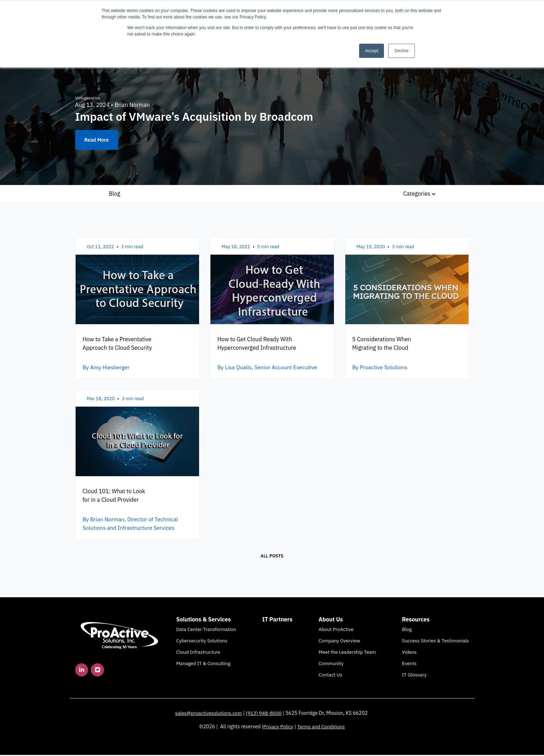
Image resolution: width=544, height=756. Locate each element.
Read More (97, 140)
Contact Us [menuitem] (330, 676)
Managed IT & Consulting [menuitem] (204, 664)
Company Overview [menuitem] (339, 642)
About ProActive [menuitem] (336, 630)
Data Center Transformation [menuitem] (206, 630)
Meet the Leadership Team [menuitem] (347, 653)
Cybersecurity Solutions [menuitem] (202, 642)
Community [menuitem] (331, 664)
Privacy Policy (278, 728)
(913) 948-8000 (264, 714)
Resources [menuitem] (416, 620)
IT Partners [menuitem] (277, 620)
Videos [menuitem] (409, 653)
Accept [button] (372, 51)
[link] (120, 636)
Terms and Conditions (321, 728)
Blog (115, 194)
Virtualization (88, 98)
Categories (419, 194)
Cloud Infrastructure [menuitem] (198, 653)
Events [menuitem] (409, 664)
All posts (272, 557)
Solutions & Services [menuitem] (204, 620)
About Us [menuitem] (331, 620)
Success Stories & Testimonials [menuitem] (436, 642)
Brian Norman (132, 105)
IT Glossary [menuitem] (414, 676)
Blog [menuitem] (407, 630)
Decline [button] (401, 51)
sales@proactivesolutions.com (208, 714)
